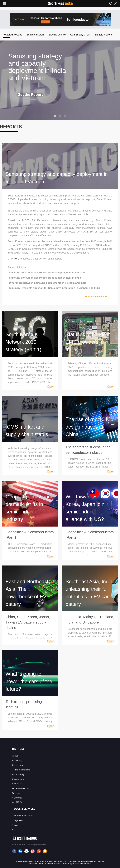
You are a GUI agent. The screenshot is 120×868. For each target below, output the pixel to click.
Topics (15, 825)
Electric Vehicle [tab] (57, 35)
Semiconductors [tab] (35, 35)
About (15, 756)
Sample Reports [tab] (104, 35)
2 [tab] (60, 116)
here (16, 259)
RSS (14, 830)
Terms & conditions (21, 770)
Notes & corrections (21, 788)
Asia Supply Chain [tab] (80, 35)
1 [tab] (55, 116)
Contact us (17, 784)
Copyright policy (19, 779)
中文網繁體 (17, 798)
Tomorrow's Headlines (22, 816)
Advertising (17, 760)
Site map (16, 793)
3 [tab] (65, 116)
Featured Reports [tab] (6, 35)
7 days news (18, 820)
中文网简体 (17, 802)
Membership (18, 765)
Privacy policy (18, 774)
